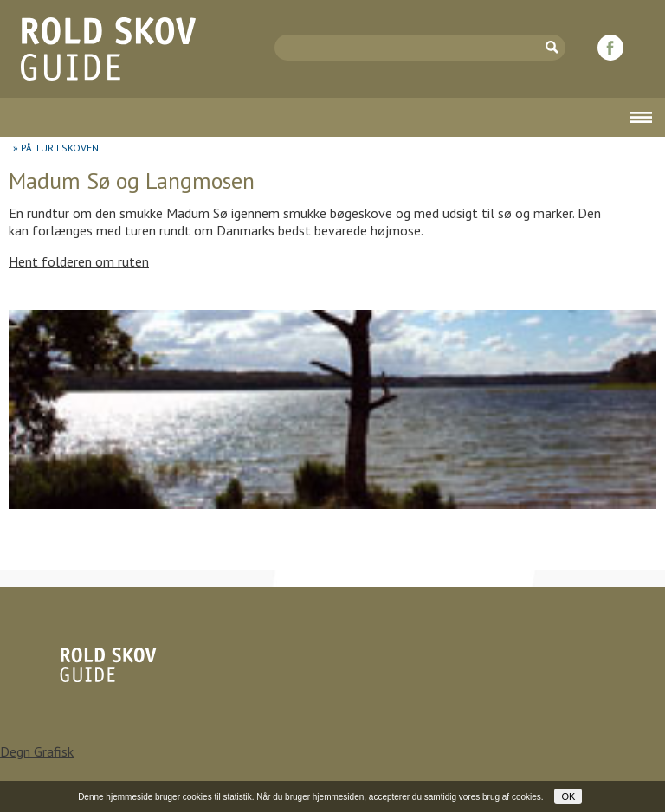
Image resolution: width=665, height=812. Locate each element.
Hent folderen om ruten (79, 261)
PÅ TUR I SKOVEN (60, 148)
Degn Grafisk (37, 751)
